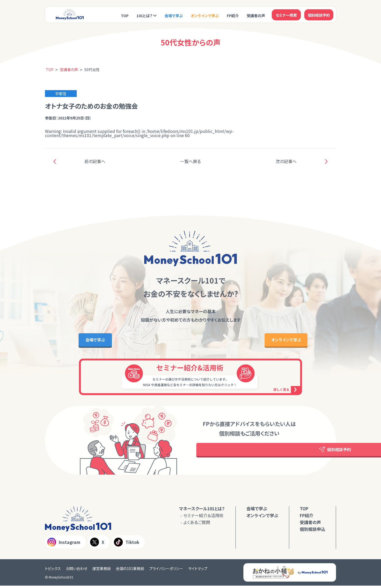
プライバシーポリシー (166, 571)
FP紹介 (233, 15)
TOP (125, 15)
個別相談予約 (319, 15)
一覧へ (190, 161)
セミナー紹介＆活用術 (203, 518)
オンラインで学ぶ (205, 15)
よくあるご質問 (197, 525)
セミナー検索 (286, 15)
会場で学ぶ (174, 15)
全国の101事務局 (130, 571)
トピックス (53, 571)
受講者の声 (256, 15)
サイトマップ (198, 571)
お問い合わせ (77, 571)
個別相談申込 (312, 531)
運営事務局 (102, 571)
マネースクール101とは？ (202, 511)
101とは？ (144, 15)
